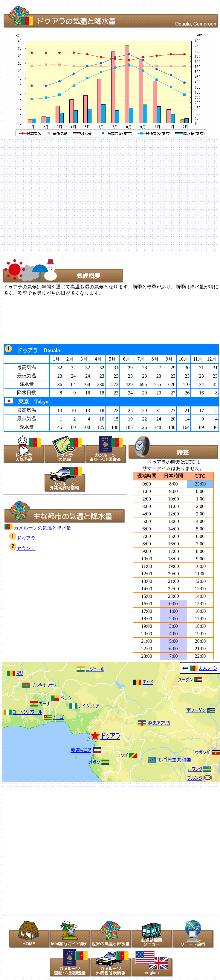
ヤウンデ (22, 548)
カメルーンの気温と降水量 (38, 528)
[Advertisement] (56, 195)
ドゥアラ (22, 538)
